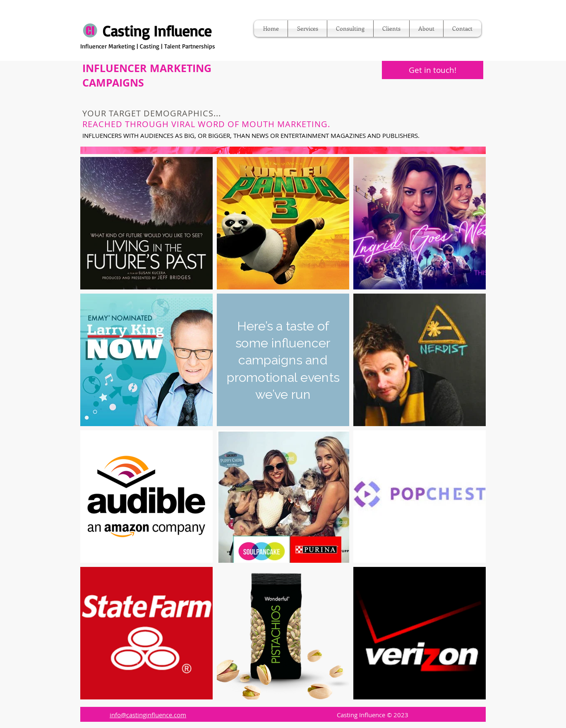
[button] (307, 29)
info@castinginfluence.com (148, 715)
